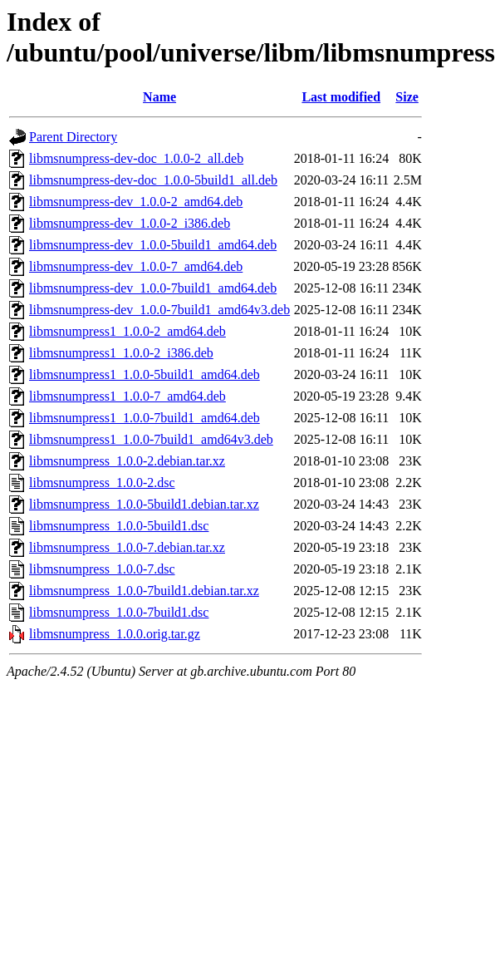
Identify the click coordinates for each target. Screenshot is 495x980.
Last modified (341, 97)
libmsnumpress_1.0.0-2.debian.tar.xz (127, 461)
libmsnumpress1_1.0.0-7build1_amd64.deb (145, 418)
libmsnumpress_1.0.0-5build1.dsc (119, 526)
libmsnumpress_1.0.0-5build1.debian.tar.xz (144, 504)
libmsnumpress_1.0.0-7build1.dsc (119, 612)
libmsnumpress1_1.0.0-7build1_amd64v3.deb (151, 439)
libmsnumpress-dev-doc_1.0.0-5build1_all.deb (153, 180)
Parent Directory (73, 137)
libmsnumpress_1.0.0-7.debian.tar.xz (127, 547)
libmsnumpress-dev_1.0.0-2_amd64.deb (136, 202)
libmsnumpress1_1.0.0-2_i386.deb (121, 353)
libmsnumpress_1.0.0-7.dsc (102, 569)
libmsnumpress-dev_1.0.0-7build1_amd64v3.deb (159, 310)
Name (159, 97)
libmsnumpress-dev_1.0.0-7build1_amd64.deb (153, 288)
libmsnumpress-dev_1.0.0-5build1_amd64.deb (153, 245)
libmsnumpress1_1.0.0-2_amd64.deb (127, 331)
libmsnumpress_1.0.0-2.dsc (102, 483)
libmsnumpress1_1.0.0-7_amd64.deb (127, 396)
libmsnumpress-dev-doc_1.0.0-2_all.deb (136, 158)
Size (407, 97)
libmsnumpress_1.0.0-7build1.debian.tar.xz (144, 591)
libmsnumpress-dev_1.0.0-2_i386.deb (130, 223)
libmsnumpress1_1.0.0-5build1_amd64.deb (145, 374)
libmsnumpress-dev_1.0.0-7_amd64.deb (136, 266)
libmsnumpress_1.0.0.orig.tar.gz (115, 634)
